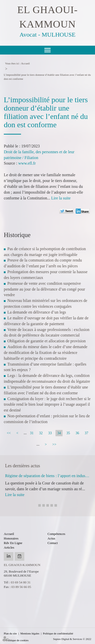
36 (77, 433)
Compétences (56, 534)
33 (50, 433)
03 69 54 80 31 (21, 582)
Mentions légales (30, 633)
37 (86, 433)
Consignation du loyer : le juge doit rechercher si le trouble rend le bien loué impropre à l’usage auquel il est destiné (47, 405)
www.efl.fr (27, 163)
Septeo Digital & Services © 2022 (72, 639)
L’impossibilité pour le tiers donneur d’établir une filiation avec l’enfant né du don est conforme (47, 77)
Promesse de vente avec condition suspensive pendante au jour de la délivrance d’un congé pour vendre (44, 289)
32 (41, 433)
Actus (51, 538)
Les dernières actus (23, 466)
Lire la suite (61, 198)
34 (59, 433)
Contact (53, 543)
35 (68, 433)
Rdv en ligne (13, 543)
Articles (9, 547)
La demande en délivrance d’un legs (37, 312)
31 (32, 433)
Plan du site (10, 633)
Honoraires (11, 538)
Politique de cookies (17, 640)
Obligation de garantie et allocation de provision (46, 341)
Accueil (25, 63)
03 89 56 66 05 (21, 587)
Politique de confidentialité (58, 633)
